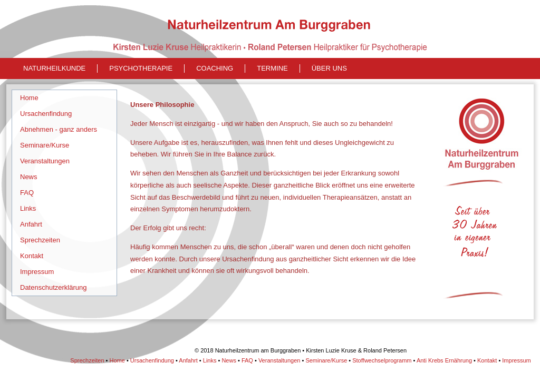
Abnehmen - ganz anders (59, 129)
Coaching (215, 68)
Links (28, 208)
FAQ (27, 193)
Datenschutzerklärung (53, 287)
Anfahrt (31, 224)
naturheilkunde (54, 68)
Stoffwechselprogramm (382, 360)
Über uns (329, 68)
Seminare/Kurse (45, 145)
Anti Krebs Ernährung (444, 360)
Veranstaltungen (45, 161)
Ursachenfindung (46, 114)
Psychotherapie (141, 68)
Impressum (37, 272)
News (29, 177)
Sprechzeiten (40, 240)
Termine (272, 68)
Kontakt (32, 256)
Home (29, 98)
